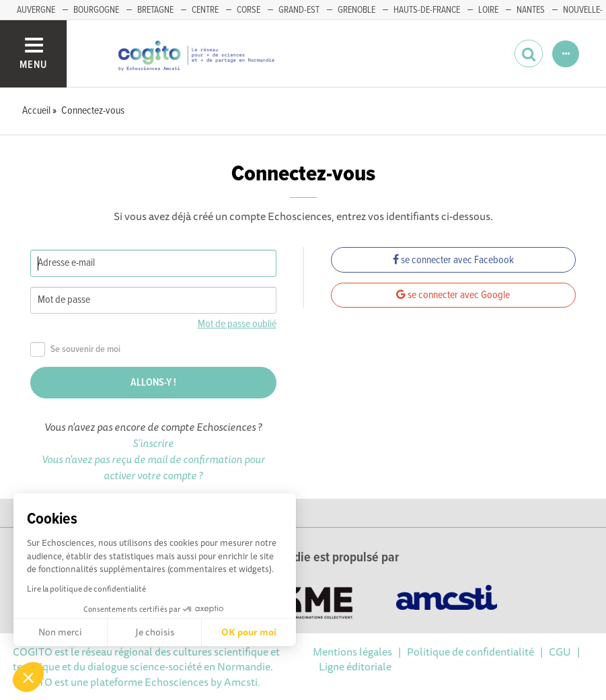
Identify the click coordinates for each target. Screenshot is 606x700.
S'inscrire (153, 443)
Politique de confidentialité (470, 652)
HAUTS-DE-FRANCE (427, 10)
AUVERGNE (36, 10)
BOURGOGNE (96, 10)
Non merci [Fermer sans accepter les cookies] (60, 632)
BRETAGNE (155, 10)
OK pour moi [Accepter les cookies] (249, 632)
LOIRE (488, 10)
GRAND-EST (299, 10)
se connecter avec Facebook (453, 260)
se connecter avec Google (453, 295)
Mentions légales (352, 652)
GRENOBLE (356, 10)
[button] (28, 677)
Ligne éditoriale (355, 666)
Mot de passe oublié (237, 324)
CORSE (249, 10)
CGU (560, 652)
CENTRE (205, 10)
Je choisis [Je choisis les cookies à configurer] (155, 632)
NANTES (531, 10)
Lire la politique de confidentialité (86, 589)
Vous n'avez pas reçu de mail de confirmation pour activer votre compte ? (153, 467)
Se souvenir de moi (75, 350)
